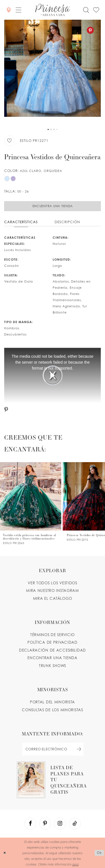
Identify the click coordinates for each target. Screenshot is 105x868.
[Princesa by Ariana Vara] (53, 10)
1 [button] (48, 129)
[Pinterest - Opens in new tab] (90, 30)
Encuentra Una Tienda (53, 206)
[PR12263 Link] (31, 503)
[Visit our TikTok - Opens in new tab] (75, 824)
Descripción (67, 222)
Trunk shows (53, 666)
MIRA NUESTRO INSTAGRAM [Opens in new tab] (53, 590)
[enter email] (53, 749)
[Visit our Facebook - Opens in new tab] (30, 824)
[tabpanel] (53, 72)
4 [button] (57, 129)
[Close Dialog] (5, 853)
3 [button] (54, 129)
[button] (18, 10)
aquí (75, 864)
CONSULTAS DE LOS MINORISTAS (52, 710)
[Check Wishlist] (96, 10)
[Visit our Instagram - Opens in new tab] (60, 824)
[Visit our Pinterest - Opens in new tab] (45, 824)
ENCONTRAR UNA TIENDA (52, 658)
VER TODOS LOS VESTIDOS (53, 583)
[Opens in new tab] (53, 780)
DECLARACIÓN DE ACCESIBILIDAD (53, 650)
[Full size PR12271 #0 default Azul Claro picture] (53, 72)
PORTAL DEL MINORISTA (53, 702)
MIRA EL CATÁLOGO (53, 598)
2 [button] (51, 129)
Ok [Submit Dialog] (99, 853)
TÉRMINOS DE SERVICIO (53, 635)
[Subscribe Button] (79, 749)
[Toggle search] (86, 10)
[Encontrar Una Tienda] (9, 10)
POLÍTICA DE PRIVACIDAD (53, 642)
